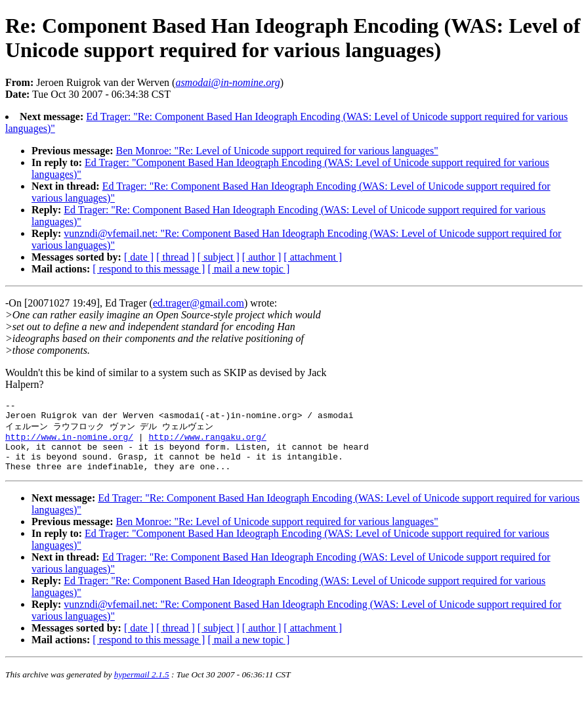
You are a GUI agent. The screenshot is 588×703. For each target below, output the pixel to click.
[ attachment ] (313, 257)
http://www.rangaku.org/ (207, 443)
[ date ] (139, 257)
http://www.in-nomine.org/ (69, 443)
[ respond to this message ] (149, 269)
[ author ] (262, 257)
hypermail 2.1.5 (142, 687)
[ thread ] (176, 257)
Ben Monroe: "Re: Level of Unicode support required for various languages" (277, 151)
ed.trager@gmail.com (199, 303)
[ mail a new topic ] (248, 269)
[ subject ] (219, 257)
